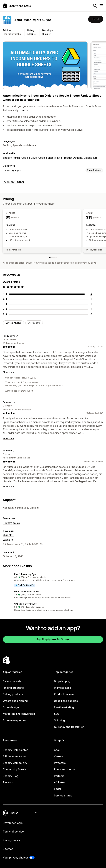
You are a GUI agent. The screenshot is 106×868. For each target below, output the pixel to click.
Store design (11, 707)
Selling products (13, 694)
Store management (15, 720)
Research (9, 782)
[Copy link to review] (17, 336)
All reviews (34, 323)
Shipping (59, 720)
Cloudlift (47, 34)
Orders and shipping (15, 701)
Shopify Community (15, 763)
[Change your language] (23, 813)
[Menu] (101, 6)
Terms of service (13, 832)
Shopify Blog (11, 776)
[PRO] (54, 258)
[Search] (95, 6)
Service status (63, 795)
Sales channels (12, 681)
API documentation (15, 756)
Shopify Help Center (15, 750)
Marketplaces (63, 688)
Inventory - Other (13, 182)
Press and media (64, 769)
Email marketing (64, 707)
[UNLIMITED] (56, 258)
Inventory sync (12, 170)
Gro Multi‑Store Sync (25, 604)
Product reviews (64, 694)
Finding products (13, 688)
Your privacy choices (16, 858)
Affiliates (60, 782)
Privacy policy (11, 523)
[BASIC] (52, 258)
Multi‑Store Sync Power (27, 592)
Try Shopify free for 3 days (53, 639)
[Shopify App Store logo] (17, 6)
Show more (8, 372)
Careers (59, 756)
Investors (60, 763)
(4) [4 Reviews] (35, 34)
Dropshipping (62, 681)
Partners (59, 776)
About (58, 750)
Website (8, 540)
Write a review (13, 323)
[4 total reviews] (91, 294)
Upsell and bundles (66, 701)
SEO (57, 714)
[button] (53, 580)
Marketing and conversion (19, 714)
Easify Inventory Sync (26, 574)
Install (96, 19)
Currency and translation (69, 727)
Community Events (15, 769)
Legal (57, 789)
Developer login (13, 823)
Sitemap (8, 849)
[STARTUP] (50, 258)
